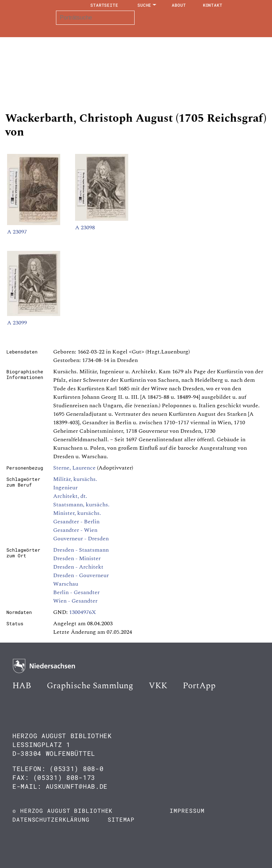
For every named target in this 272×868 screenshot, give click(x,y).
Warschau (66, 584)
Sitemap (121, 819)
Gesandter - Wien (75, 530)
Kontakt (213, 5)
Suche (144, 5)
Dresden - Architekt (78, 567)
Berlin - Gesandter (76, 592)
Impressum (187, 810)
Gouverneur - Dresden (81, 539)
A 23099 (17, 323)
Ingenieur (65, 488)
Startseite (104, 5)
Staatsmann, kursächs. (81, 505)
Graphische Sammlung (90, 686)
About (179, 5)
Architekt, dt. (70, 496)
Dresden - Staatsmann (81, 550)
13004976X (83, 612)
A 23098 (85, 228)
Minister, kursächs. (77, 513)
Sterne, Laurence (74, 468)
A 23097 (17, 232)
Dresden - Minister (77, 558)
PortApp (199, 686)
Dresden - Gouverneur (81, 575)
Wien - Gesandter (75, 601)
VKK (158, 686)
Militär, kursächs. (75, 479)
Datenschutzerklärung (51, 819)
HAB (22, 686)
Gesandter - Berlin (76, 522)
